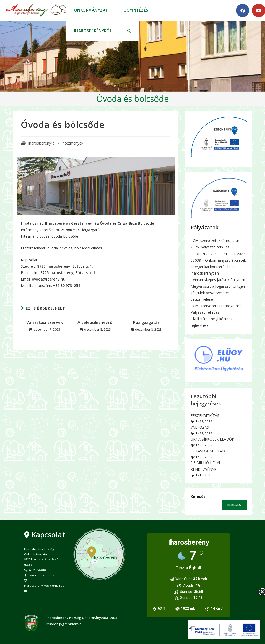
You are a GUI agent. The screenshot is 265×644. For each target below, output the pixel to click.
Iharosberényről (42, 143)
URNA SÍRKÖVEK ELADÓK (212, 439)
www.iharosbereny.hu (43, 575)
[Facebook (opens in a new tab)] (243, 10)
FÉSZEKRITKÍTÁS (205, 416)
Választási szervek (45, 322)
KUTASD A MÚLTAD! (208, 451)
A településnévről (95, 322)
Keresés (198, 497)
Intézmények (72, 143)
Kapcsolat (48, 535)
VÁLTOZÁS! (200, 427)
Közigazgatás (146, 322)
